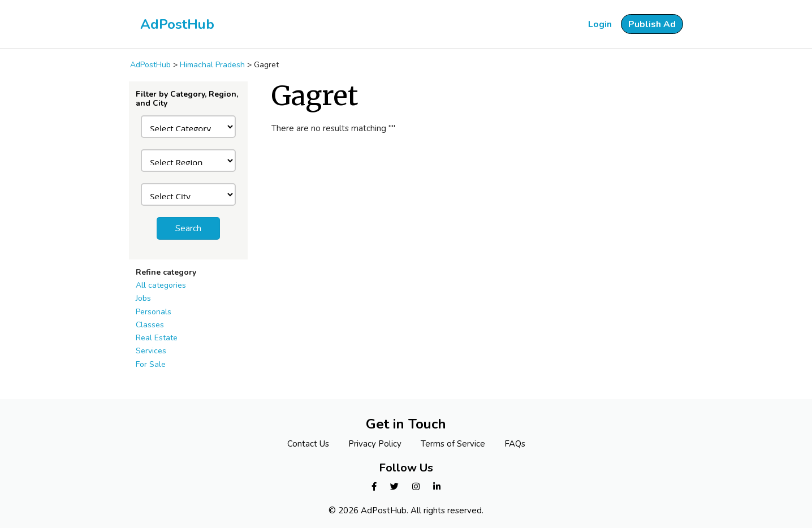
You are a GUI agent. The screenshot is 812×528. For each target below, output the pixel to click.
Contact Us (308, 444)
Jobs (143, 298)
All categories (161, 285)
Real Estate (157, 338)
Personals (154, 312)
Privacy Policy (375, 444)
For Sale (151, 364)
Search (188, 228)
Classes (150, 325)
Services (151, 351)
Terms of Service (453, 444)
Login (600, 24)
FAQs (515, 444)
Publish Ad (652, 24)
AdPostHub (177, 24)
